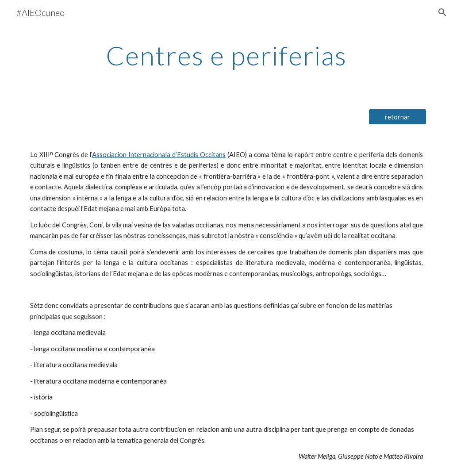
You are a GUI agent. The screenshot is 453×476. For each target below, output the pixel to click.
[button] (442, 12)
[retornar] (397, 117)
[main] (226, 55)
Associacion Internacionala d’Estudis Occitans (159, 155)
